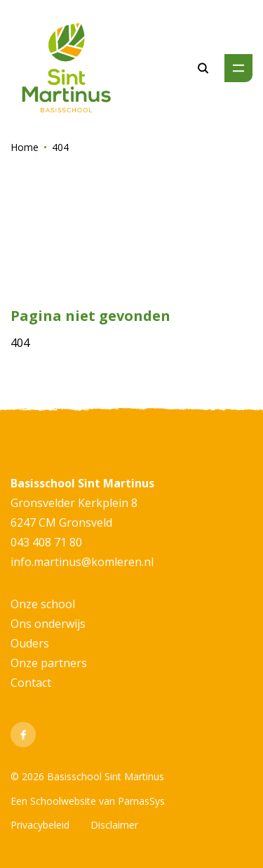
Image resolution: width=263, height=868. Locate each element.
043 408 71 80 (46, 542)
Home (25, 147)
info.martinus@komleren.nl (82, 562)
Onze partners (49, 663)
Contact (31, 683)
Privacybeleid (40, 825)
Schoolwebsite (63, 801)
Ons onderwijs (48, 624)
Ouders (30, 643)
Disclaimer (114, 825)
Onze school (43, 604)
